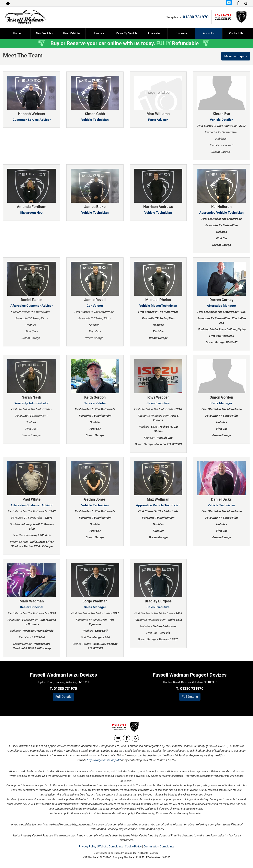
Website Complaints (111, 847)
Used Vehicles (72, 33)
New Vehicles (44, 33)
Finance (99, 33)
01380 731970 (196, 17)
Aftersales (154, 33)
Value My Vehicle (127, 33)
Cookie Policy (133, 847)
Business (181, 33)
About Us (209, 33)
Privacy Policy (88, 847)
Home (17, 33)
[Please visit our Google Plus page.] (246, 3)
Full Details (63, 696)
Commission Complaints (159, 847)
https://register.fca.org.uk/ (104, 761)
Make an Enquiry (235, 57)
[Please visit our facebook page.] (238, 3)
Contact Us (236, 33)
